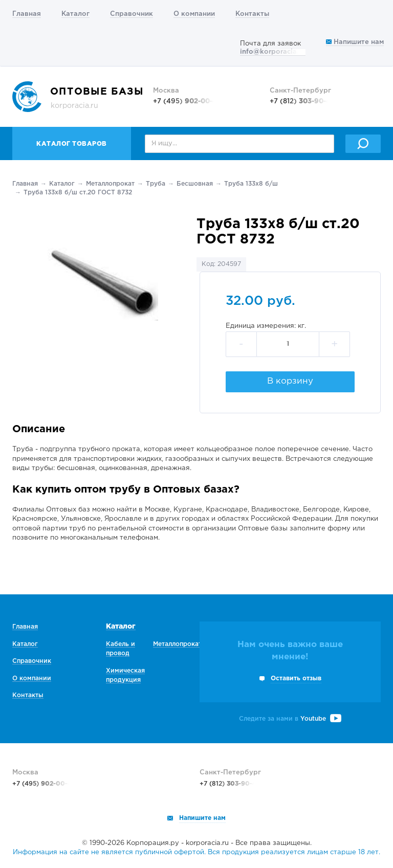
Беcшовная (195, 184)
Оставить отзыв (296, 678)
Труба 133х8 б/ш (251, 184)
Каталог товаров (72, 144)
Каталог (75, 14)
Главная (27, 14)
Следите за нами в (290, 719)
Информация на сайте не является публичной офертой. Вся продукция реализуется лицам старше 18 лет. (196, 852)
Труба (156, 184)
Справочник (132, 14)
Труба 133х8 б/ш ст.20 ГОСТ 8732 (78, 193)
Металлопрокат (110, 184)
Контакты (252, 14)
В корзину (290, 381)
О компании (194, 14)
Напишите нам (355, 42)
